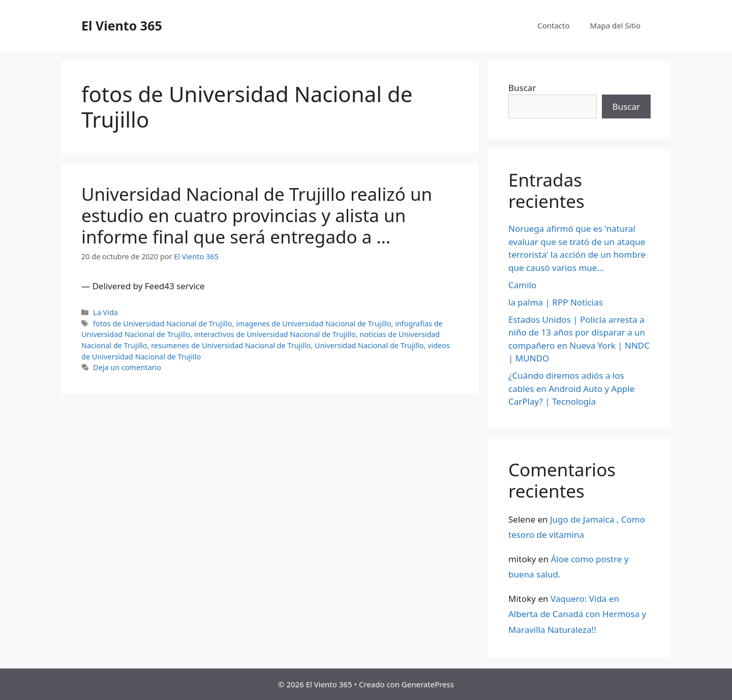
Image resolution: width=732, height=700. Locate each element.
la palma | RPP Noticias (556, 302)
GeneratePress (428, 684)
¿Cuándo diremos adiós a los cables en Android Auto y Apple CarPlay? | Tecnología (571, 388)
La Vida (105, 312)
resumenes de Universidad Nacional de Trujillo (231, 345)
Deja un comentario (127, 367)
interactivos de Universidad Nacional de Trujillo (275, 334)
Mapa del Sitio (615, 25)
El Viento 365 (122, 25)
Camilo (522, 285)
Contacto (553, 25)
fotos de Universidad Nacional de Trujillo (163, 324)
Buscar (522, 88)
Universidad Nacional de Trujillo (369, 345)
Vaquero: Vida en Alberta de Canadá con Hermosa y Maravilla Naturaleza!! (577, 614)
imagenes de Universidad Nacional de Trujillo (313, 324)
